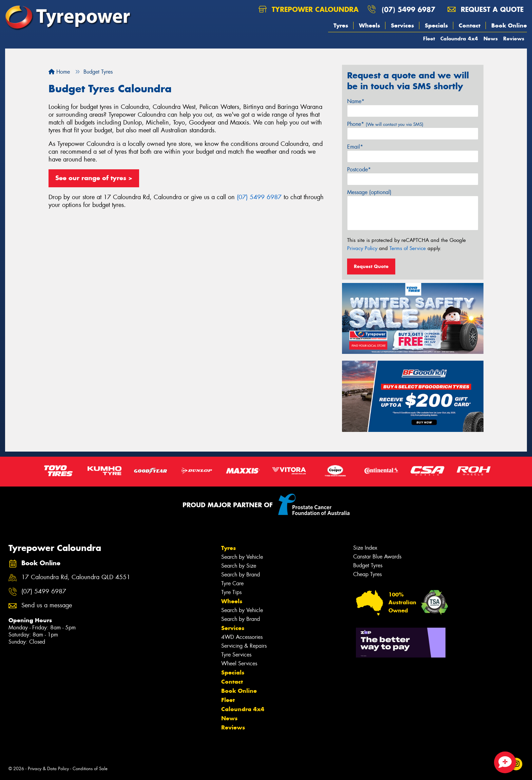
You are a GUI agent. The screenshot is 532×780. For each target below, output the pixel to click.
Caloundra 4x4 (459, 39)
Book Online (509, 25)
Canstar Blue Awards (377, 557)
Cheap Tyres (367, 574)
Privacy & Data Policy (48, 769)
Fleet (429, 39)
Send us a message (47, 605)
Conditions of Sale (90, 769)
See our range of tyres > (94, 178)
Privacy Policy (362, 248)
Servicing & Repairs (244, 646)
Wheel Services (239, 663)
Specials (436, 25)
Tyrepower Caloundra (309, 9)
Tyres (341, 25)
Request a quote (486, 9)
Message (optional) (369, 192)
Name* (356, 101)
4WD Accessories (242, 637)
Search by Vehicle (242, 557)
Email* (355, 147)
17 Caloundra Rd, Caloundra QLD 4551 (76, 577)
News (491, 39)
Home (59, 72)
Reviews (514, 39)
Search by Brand (241, 575)
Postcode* (359, 169)
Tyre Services (236, 655)
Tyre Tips (231, 592)
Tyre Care (232, 583)
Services (402, 25)
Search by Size (239, 566)
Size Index (365, 548)
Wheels (369, 25)
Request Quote (371, 266)
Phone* (385, 124)
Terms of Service (408, 248)
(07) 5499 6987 (408, 9)
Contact (470, 25)
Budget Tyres (368, 565)
